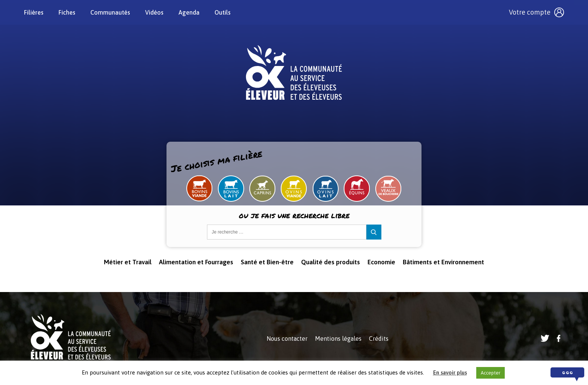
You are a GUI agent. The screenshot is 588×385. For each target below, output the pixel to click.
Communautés (110, 12)
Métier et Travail (128, 262)
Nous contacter (287, 339)
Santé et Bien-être (267, 262)
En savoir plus (450, 372)
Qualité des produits (331, 262)
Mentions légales (338, 339)
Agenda (189, 12)
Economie (381, 262)
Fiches (67, 12)
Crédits (379, 339)
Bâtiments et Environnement (443, 262)
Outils (223, 12)
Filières (34, 12)
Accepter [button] (490, 373)
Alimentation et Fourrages (196, 262)
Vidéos (154, 12)
